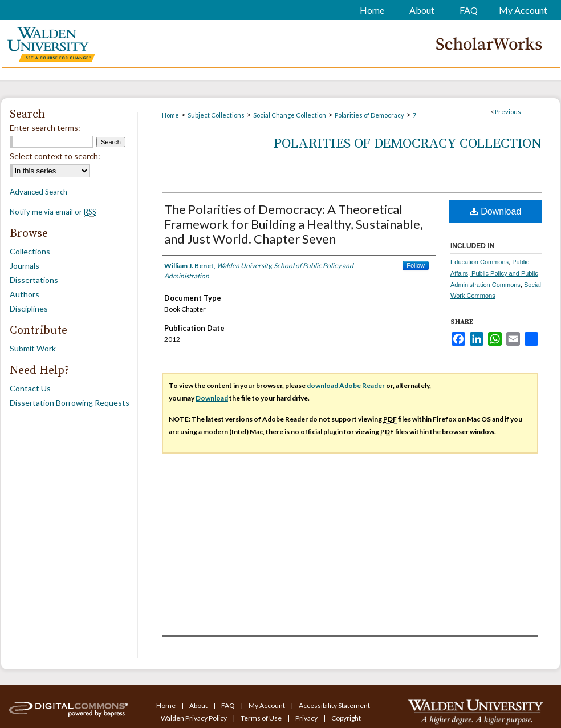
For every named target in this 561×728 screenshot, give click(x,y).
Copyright (346, 718)
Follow (416, 265)
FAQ (229, 705)
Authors (25, 294)
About (199, 705)
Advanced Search (38, 192)
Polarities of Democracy (369, 115)
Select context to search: (55, 156)
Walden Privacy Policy (194, 718)
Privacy (307, 718)
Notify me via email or (53, 212)
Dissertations (34, 280)
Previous (508, 112)
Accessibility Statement (334, 705)
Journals (25, 266)
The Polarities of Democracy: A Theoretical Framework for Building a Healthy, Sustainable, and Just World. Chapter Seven (294, 224)
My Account (267, 705)
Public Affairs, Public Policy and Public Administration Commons (494, 273)
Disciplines (29, 308)
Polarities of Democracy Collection (408, 144)
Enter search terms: (45, 128)
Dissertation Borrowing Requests (70, 403)
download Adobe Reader (346, 385)
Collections (30, 251)
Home (170, 115)
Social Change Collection (290, 115)
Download (496, 211)
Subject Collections (216, 115)
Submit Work (33, 348)
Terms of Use (262, 718)
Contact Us (30, 388)
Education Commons (479, 262)
